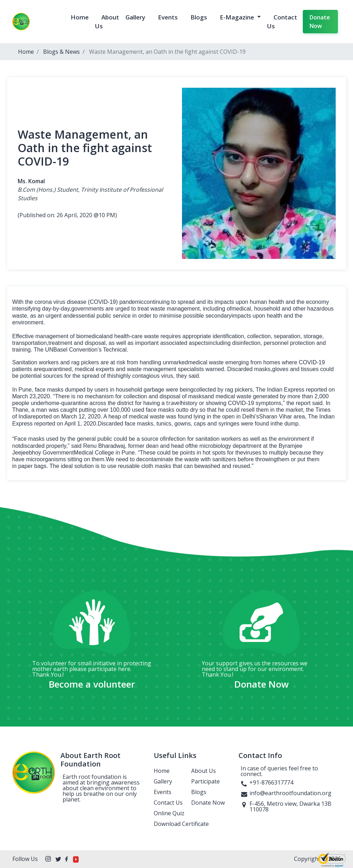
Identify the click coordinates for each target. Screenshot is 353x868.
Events (168, 17)
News (72, 52)
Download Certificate (181, 824)
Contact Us (168, 803)
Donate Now (320, 22)
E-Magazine (238, 17)
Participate (205, 781)
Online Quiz (169, 813)
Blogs (199, 17)
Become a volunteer (92, 684)
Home (80, 17)
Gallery (135, 17)
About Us (204, 771)
